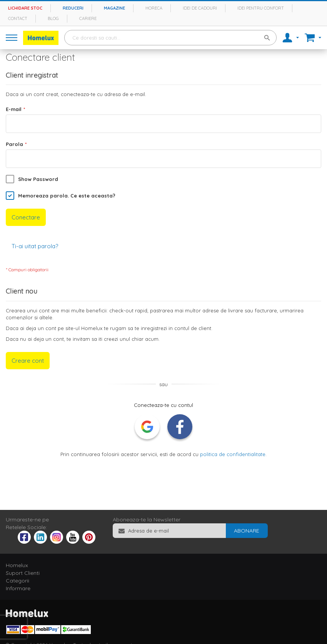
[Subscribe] (247, 531)
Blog (53, 18)
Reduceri (73, 8)
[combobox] (170, 38)
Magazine (114, 8)
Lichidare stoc (25, 8)
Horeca (154, 8)
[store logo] (41, 38)
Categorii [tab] (18, 581)
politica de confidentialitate (233, 454)
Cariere (88, 18)
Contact (18, 18)
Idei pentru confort (261, 8)
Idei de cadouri (200, 8)
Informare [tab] (18, 588)
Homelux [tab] (17, 565)
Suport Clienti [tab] (23, 573)
